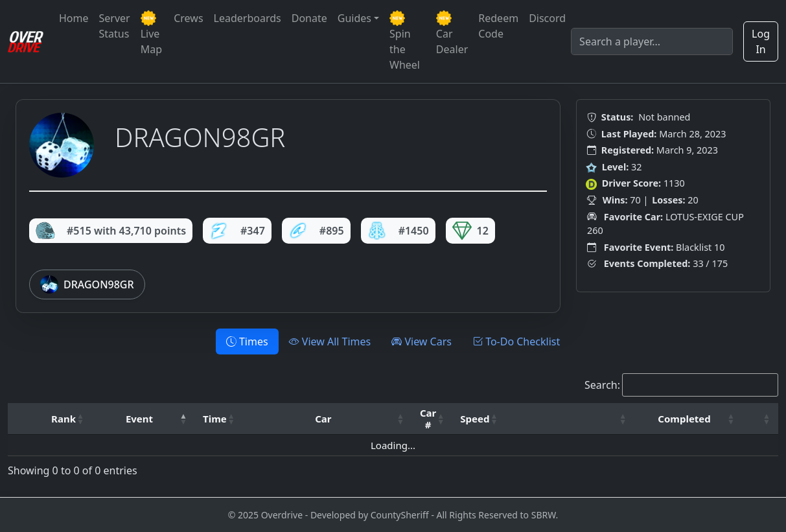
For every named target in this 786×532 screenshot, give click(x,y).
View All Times (330, 341)
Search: (602, 385)
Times (247, 341)
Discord (547, 18)
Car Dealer (452, 33)
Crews (188, 18)
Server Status (115, 26)
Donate (309, 18)
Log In (761, 41)
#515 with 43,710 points (111, 231)
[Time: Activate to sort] (219, 419)
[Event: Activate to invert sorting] (144, 419)
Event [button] (139, 419)
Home (74, 18)
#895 (316, 231)
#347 (237, 231)
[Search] (652, 41)
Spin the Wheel (405, 41)
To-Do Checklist (516, 341)
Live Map (151, 33)
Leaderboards (248, 18)
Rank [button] (64, 419)
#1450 (398, 231)
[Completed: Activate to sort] (688, 419)
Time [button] (215, 419)
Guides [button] (354, 18)
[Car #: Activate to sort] (432, 419)
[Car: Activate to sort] (328, 419)
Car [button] (323, 419)
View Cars (422, 341)
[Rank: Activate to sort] (68, 419)
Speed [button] (475, 419)
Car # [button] (428, 419)
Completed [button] (684, 419)
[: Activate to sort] (570, 419)
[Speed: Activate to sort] (479, 419)
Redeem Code (498, 26)
